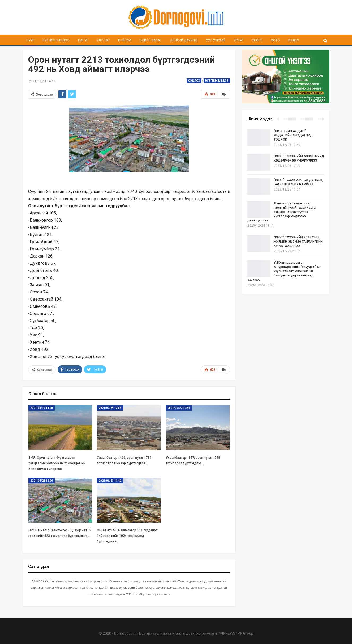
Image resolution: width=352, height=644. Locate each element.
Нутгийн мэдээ (56, 40)
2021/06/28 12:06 (42, 481)
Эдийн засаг (150, 40)
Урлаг (239, 40)
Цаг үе (83, 40)
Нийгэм (125, 40)
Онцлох (194, 81)
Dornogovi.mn (126, 633)
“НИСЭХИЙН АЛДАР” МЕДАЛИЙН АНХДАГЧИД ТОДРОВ (293, 135)
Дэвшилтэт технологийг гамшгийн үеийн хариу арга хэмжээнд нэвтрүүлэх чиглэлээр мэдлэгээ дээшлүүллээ (282, 212)
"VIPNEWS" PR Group (236, 633)
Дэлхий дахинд (184, 40)
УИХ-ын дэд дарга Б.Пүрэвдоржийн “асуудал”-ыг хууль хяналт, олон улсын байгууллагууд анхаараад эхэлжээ (284, 271)
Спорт (257, 40)
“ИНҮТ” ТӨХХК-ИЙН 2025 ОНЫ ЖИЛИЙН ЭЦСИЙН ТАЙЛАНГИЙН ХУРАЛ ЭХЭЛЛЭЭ (298, 242)
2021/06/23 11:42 (110, 481)
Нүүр (30, 40)
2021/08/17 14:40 (42, 408)
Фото (275, 40)
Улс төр (103, 40)
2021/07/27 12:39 (179, 408)
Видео (294, 40)
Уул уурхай (216, 40)
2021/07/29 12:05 (110, 408)
